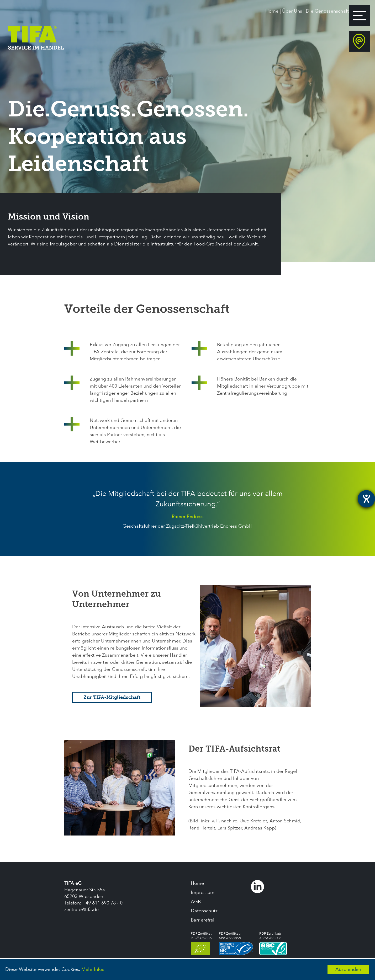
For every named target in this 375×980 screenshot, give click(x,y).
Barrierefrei (203, 920)
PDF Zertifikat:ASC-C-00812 (273, 943)
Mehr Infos (93, 969)
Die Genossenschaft (327, 11)
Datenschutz (204, 911)
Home (272, 11)
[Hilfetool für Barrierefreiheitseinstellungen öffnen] (366, 499)
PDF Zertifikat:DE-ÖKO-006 (202, 943)
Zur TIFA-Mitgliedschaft (112, 697)
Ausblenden (348, 969)
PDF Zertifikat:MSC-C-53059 (236, 943)
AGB (196, 902)
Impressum (203, 893)
